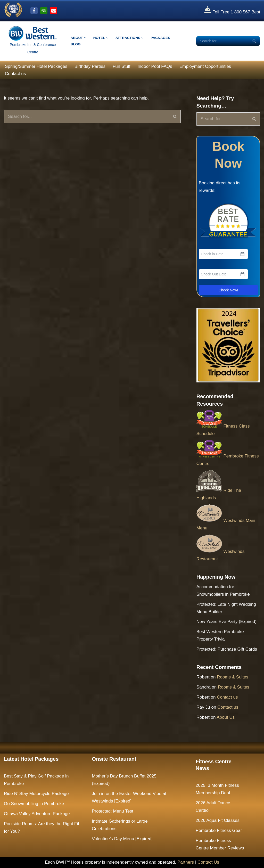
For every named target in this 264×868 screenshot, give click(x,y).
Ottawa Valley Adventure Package (37, 814)
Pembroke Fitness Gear (219, 830)
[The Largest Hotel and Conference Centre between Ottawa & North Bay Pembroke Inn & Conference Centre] (33, 41)
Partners (186, 862)
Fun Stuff (122, 66)
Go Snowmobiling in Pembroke (34, 804)
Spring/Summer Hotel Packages (36, 66)
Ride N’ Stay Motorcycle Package (36, 794)
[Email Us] (54, 11)
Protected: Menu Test (112, 811)
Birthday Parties (90, 66)
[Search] (222, 41)
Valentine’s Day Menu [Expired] (122, 839)
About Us (226, 717)
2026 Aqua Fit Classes (218, 820)
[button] (85, 38)
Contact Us (208, 862)
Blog (75, 44)
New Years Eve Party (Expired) (226, 622)
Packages (160, 38)
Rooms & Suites (233, 677)
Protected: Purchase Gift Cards (227, 649)
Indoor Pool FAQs (155, 66)
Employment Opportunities (205, 66)
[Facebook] (34, 11)
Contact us (15, 74)
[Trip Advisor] (44, 11)
